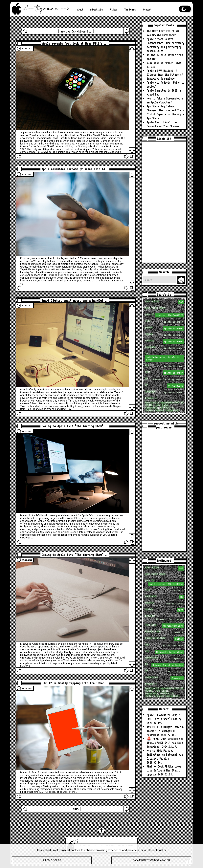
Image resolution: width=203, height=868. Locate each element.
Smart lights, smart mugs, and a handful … (74, 300)
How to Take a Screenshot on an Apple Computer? (165, 100)
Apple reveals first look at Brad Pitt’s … (74, 43)
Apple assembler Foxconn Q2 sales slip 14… (74, 169)
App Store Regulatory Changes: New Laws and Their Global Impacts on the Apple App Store (165, 112)
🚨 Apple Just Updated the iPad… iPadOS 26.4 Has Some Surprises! (165, 743)
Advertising (97, 10)
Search (182, 280)
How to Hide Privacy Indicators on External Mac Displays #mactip (165, 755)
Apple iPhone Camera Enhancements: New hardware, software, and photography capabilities (165, 45)
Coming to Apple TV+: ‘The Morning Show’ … (74, 426)
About (80, 10)
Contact (147, 10)
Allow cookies (52, 861)
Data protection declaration (151, 861)
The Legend (130, 10)
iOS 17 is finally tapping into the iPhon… (74, 683)
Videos (114, 10)
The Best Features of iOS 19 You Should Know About (165, 33)
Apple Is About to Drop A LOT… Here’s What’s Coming (164, 717)
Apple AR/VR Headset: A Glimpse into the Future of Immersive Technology (165, 75)
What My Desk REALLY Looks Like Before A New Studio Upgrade (164, 770)
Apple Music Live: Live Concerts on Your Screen (163, 124)
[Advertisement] (164, 202)
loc (164, 357)
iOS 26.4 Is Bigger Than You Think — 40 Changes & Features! (165, 731)
